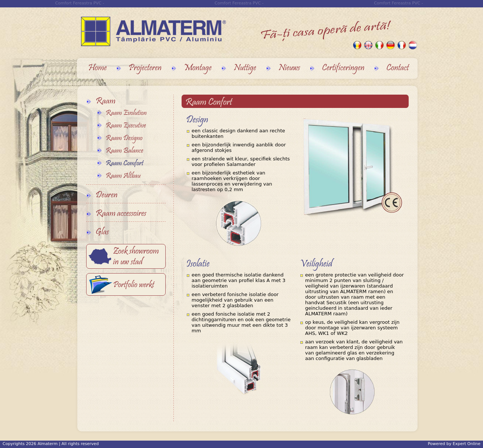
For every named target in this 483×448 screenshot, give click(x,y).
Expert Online (467, 444)
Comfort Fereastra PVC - (239, 3)
